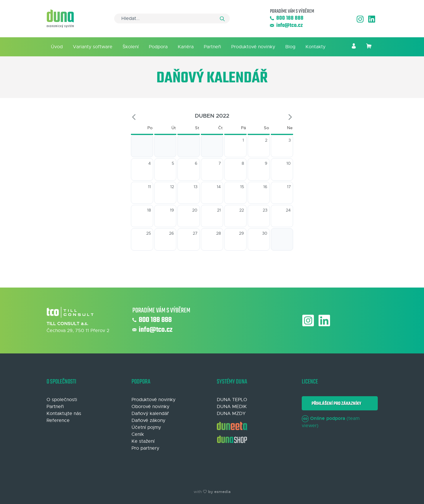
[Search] (172, 18)
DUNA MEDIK (232, 407)
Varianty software (93, 47)
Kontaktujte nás (64, 414)
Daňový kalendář (150, 414)
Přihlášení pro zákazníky (336, 404)
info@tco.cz (286, 26)
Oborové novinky (150, 407)
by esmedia (219, 492)
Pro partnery (145, 448)
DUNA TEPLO (232, 400)
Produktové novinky (253, 47)
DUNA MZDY (231, 414)
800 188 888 (287, 18)
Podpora (158, 47)
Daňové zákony (148, 420)
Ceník (138, 434)
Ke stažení (143, 441)
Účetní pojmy (146, 427)
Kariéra (186, 47)
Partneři (212, 47)
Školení (131, 47)
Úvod (57, 47)
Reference (58, 420)
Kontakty (315, 47)
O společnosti (62, 400)
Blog (290, 47)
